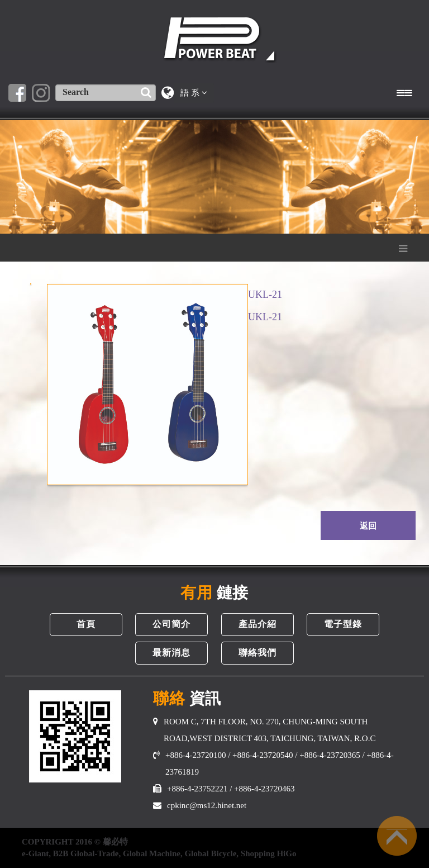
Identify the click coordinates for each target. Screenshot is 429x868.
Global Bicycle (210, 853)
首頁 (86, 624)
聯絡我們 (258, 653)
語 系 (194, 93)
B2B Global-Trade (86, 853)
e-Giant (35, 853)
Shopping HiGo (269, 853)
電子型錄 (343, 624)
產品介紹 (258, 624)
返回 (368, 526)
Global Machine (152, 853)
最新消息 (171, 653)
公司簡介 (171, 624)
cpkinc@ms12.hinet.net (207, 805)
